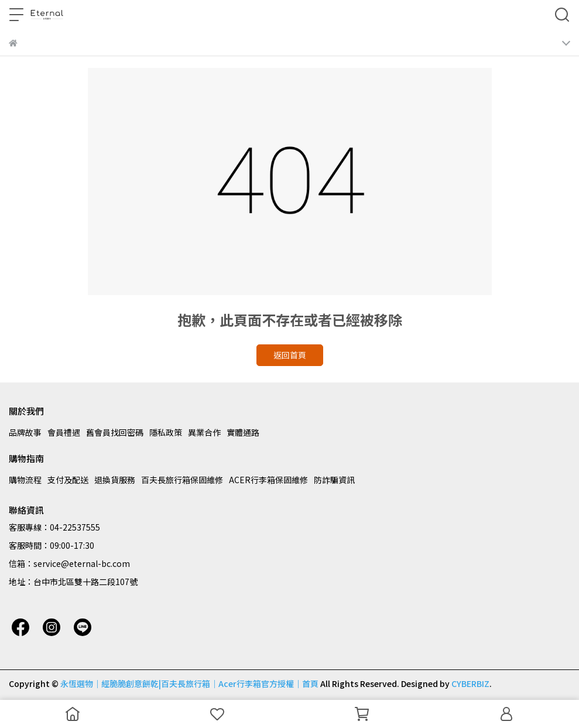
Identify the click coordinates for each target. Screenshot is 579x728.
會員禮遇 (64, 432)
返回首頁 (290, 355)
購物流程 (25, 480)
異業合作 (204, 432)
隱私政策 (166, 432)
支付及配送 (68, 480)
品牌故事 (25, 432)
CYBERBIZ (470, 683)
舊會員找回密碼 (115, 432)
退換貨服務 (115, 480)
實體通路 (243, 432)
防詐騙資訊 (334, 480)
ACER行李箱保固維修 (268, 480)
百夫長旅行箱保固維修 (182, 480)
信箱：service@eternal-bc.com (69, 563)
